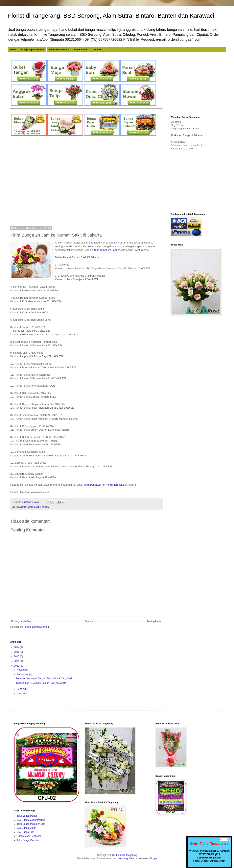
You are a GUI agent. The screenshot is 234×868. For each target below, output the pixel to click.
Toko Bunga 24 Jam (105, 250)
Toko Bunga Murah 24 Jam (31, 824)
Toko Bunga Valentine (28, 840)
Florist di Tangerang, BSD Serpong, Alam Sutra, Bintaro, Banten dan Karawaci (111, 16)
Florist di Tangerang (127, 855)
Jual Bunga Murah (26, 828)
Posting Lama (154, 621)
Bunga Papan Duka (59, 50)
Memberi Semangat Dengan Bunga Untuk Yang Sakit (44, 678)
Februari (22, 689)
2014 (17, 661)
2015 (17, 656)
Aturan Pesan (80, 50)
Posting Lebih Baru (21, 621)
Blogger (154, 858)
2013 (17, 666)
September (23, 675)
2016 (17, 652)
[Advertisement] (38, 182)
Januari (21, 694)
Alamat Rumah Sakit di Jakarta (34, 507)
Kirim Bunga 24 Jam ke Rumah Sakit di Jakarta (41, 683)
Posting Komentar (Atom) (37, 627)
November (23, 670)
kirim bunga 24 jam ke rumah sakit (104, 485)
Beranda (89, 621)
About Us (97, 50)
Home (13, 50)
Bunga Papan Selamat (33, 50)
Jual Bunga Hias (25, 832)
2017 (17, 647)
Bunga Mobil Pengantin (29, 836)
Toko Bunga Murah (27, 816)
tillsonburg (122, 858)
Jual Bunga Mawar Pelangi (31, 820)
